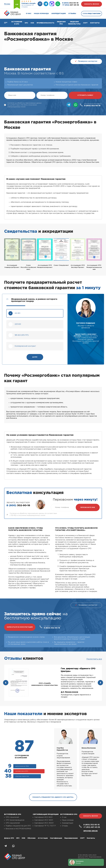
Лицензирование (71, 838)
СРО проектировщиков (15, 820)
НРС (18, 838)
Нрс (26, 23)
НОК (32, 23)
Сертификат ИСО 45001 (44, 823)
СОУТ (85, 23)
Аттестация (43, 838)
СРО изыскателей (13, 823)
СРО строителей (12, 817)
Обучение (32, 838)
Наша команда (41, 14)
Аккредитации (59, 14)
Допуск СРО (9, 838)
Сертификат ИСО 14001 (44, 820)
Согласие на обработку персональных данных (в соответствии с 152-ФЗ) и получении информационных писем (23, 105)
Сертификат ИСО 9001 (43, 817)
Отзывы (72, 14)
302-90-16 (70, 3)
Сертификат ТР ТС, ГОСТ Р (45, 826)
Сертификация (56, 838)
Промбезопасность (45, 23)
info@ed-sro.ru (91, 831)
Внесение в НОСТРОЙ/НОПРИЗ (18, 829)
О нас (29, 14)
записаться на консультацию (20, 627)
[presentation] (6, 683)
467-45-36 (71, 5)
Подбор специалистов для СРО (18, 826)
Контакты (95, 23)
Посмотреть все (94, 659)
